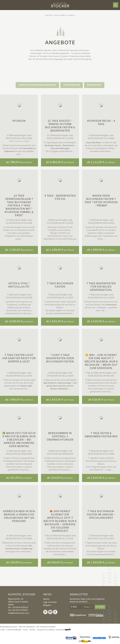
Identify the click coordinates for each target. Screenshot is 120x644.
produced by (63, 630)
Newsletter (79, 595)
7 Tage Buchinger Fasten (60, 285)
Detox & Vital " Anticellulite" (19, 285)
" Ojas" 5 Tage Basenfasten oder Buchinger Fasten (60, 358)
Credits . (3, 630)
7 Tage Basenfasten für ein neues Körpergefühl (101, 287)
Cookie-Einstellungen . (14, 630)
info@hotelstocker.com (19, 613)
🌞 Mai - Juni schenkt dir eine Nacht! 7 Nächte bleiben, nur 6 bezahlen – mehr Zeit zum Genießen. (101, 362)
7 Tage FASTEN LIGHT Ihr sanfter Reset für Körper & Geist (19, 358)
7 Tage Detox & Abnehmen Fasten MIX (101, 435)
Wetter (46, 599)
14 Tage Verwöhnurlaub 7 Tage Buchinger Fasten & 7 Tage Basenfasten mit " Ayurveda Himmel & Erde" (19, 206)
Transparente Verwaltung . (46, 630)
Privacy (89, 607)
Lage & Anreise (50, 602)
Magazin (47, 605)
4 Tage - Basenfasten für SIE (60, 198)
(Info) (92, 607)
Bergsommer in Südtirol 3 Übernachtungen (60, 437)
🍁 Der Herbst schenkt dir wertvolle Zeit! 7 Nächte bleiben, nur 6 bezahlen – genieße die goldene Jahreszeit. (60, 521)
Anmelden (100, 607)
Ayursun (19, 121)
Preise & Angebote (60, 15)
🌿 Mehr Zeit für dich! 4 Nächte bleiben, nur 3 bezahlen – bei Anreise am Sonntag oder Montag (19, 440)
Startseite (49, 15)
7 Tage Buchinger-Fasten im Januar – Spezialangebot (101, 515)
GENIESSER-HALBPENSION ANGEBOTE (37, 85)
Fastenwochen (72, 85)
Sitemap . (33, 630)
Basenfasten (94, 85)
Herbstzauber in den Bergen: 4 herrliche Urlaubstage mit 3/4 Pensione (19, 516)
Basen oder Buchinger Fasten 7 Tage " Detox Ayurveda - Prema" (101, 201)
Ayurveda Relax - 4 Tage (101, 123)
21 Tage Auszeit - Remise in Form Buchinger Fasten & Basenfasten (60, 126)
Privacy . (26, 630)
